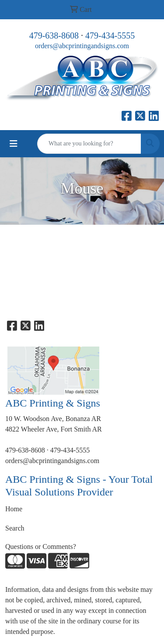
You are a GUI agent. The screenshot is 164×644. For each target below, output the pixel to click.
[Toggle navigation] (14, 144)
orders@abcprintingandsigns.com (82, 46)
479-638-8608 (54, 35)
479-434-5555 (110, 35)
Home (14, 509)
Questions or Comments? (41, 547)
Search (15, 528)
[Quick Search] (89, 144)
